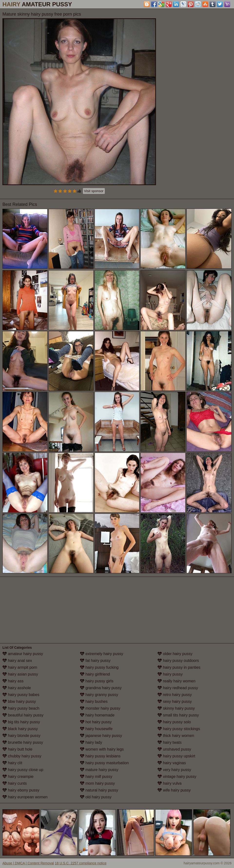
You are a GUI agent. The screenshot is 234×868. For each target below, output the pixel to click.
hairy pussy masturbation (104, 763)
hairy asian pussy (20, 674)
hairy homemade (97, 715)
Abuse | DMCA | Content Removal (28, 863)
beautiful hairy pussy (23, 715)
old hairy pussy (96, 797)
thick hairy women (176, 736)
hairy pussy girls (97, 681)
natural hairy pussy (99, 790)
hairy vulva (170, 783)
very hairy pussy (174, 770)
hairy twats (170, 742)
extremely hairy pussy (102, 654)
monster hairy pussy (100, 708)
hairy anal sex (17, 661)
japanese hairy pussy (101, 736)
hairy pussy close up (23, 770)
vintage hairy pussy (177, 777)
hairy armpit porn (20, 667)
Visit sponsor (94, 191)
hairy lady (91, 742)
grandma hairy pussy (101, 688)
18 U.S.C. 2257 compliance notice (81, 863)
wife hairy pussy (174, 790)
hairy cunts (15, 783)
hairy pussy (170, 674)
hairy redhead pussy (178, 688)
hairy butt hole (17, 749)
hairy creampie (18, 777)
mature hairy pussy (99, 770)
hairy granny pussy (99, 695)
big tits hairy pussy (21, 722)
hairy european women (25, 797)
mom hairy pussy (97, 783)
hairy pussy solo (174, 722)
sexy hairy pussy (175, 701)
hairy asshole (17, 688)
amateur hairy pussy (23, 654)
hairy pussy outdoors (178, 661)
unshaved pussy (174, 749)
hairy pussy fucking (99, 667)
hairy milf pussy (96, 777)
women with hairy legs (102, 749)
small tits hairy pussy (178, 715)
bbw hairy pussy (19, 701)
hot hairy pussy (96, 722)
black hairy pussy (20, 729)
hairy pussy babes (21, 695)
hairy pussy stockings (179, 729)
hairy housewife (96, 729)
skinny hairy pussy (176, 708)
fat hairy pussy (95, 661)
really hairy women (176, 681)
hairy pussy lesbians (100, 756)
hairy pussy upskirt (176, 756)
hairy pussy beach (21, 708)
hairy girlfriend (95, 674)
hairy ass (13, 681)
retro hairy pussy (175, 695)
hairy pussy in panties (179, 667)
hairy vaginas (172, 763)
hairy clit (12, 763)
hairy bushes (94, 701)
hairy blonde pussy (21, 736)
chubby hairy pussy (22, 756)
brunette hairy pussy (23, 742)
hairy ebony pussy (21, 790)
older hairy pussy (175, 654)
